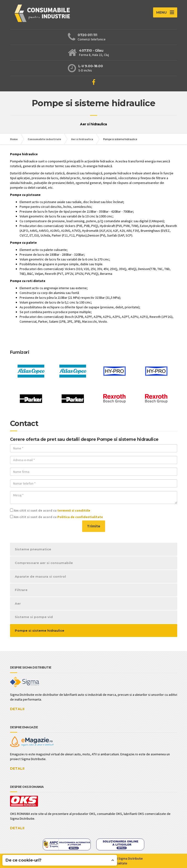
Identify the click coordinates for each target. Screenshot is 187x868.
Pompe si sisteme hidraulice (40, 630)
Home (14, 139)
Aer (18, 603)
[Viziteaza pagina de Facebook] (94, 82)
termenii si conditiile (74, 510)
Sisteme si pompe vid (34, 617)
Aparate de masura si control (40, 576)
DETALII (17, 709)
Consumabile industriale (44, 139)
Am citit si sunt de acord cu (50, 510)
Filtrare (21, 590)
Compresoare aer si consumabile (44, 563)
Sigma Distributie (131, 858)
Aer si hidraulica (82, 139)
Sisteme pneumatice (33, 549)
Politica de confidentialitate (80, 517)
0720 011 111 (87, 35)
